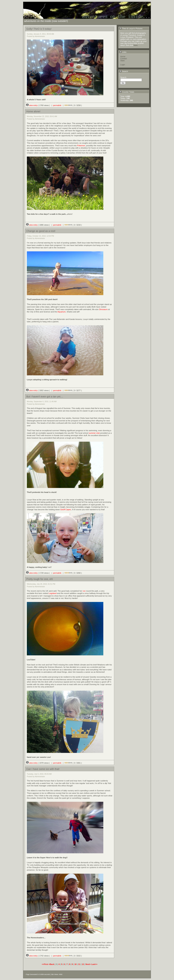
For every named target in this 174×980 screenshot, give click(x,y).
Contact (124, 59)
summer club (94, 433)
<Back (52, 964)
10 (75, 964)
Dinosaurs (103, 309)
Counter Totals (127, 92)
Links (123, 52)
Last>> (94, 964)
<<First (45, 964)
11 (79, 964)
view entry (32, 105)
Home (123, 56)
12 (83, 964)
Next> (88, 964)
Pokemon (81, 146)
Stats (123, 61)
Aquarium (62, 312)
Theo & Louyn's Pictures (131, 28)
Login (123, 65)
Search (124, 71)
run (84, 591)
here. (136, 45)
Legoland (53, 593)
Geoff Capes (66, 510)
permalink (57, 105)
